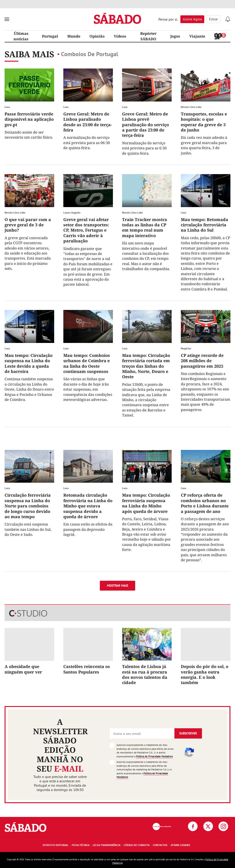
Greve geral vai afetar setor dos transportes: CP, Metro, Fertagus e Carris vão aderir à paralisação (86, 230)
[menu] (7, 19)
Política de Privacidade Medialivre (154, 756)
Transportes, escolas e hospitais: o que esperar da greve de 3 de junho (204, 122)
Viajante (197, 36)
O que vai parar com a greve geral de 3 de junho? (28, 225)
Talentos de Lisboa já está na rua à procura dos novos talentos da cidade (145, 674)
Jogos (175, 36)
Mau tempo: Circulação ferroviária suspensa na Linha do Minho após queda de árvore (146, 503)
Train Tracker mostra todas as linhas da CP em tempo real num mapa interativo (145, 227)
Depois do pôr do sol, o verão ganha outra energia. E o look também (205, 674)
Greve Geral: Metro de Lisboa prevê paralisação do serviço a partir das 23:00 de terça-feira (145, 125)
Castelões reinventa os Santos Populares (87, 669)
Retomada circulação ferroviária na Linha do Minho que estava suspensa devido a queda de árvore (88, 506)
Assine (192, 19)
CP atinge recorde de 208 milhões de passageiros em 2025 (202, 361)
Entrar (213, 19)
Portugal (50, 36)
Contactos (160, 845)
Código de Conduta (137, 845)
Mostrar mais (117, 586)
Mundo (74, 36)
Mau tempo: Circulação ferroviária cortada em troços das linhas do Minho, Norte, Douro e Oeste (146, 366)
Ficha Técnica (81, 845)
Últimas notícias (21, 36)
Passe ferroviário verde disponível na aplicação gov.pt (29, 119)
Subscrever (188, 733)
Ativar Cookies (180, 845)
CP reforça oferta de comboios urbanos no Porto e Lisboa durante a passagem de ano (205, 503)
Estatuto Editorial (56, 845)
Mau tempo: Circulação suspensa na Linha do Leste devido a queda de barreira (29, 363)
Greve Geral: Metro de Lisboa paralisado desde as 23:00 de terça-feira (88, 122)
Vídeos (120, 36)
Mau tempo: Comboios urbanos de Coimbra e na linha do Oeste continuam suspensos (87, 363)
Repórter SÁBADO (148, 36)
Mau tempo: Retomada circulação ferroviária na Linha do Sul (204, 225)
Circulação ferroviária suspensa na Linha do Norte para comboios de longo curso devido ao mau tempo (28, 506)
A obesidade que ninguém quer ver (23, 669)
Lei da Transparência (107, 845)
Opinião (97, 36)
